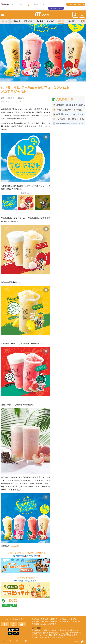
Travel (21, 4)
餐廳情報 (61, 21)
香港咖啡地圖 (52, 633)
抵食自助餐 (28, 21)
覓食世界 (40, 21)
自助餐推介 (36, 630)
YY (20, 101)
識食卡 (74, 635)
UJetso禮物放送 (75, 633)
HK (13, 4)
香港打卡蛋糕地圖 (39, 633)
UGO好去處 (63, 633)
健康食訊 (72, 21)
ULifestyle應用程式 (55, 635)
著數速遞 (50, 21)
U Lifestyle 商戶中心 (57, 8)
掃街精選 (72, 619)
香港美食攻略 (65, 622)
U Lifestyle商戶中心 (49, 624)
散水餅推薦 (46, 630)
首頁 (3, 98)
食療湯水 (54, 622)
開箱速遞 (17, 21)
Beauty (36, 4)
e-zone (52, 4)
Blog (44, 4)
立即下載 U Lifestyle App (77, 5)
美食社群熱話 (73, 630)
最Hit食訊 (6, 21)
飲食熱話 (45, 619)
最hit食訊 (11, 98)
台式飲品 (6, 605)
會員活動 (76, 622)
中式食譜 (45, 622)
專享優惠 (35, 624)
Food (28, 4)
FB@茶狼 (15, 546)
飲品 (14, 605)
